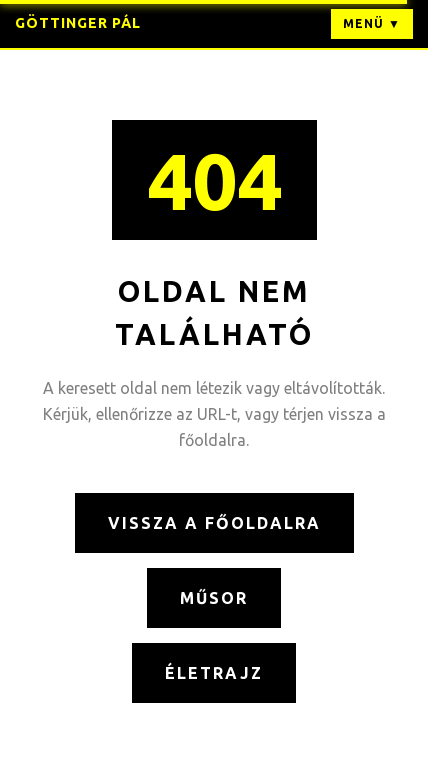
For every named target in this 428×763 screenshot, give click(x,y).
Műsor (214, 598)
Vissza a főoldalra (214, 523)
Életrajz (214, 673)
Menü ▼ (372, 23)
